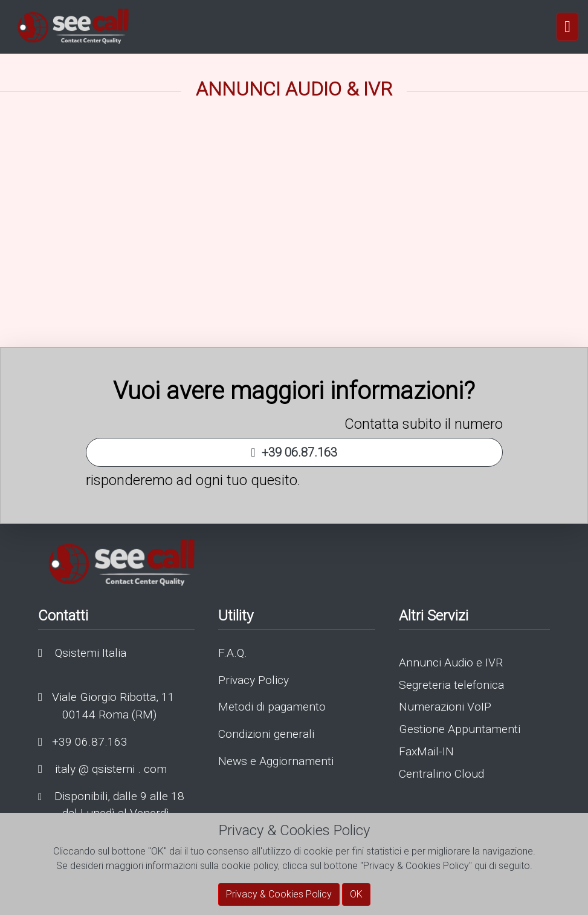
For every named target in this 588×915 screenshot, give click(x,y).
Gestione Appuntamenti (460, 729)
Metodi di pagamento (272, 707)
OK (356, 894)
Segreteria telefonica (451, 685)
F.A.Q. (233, 653)
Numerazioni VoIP (445, 707)
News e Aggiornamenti (276, 761)
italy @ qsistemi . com (102, 769)
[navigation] (567, 27)
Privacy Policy (254, 680)
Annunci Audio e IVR (451, 663)
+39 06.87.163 (294, 452)
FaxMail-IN (426, 751)
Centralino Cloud (441, 774)
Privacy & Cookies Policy (279, 894)
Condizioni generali (266, 734)
